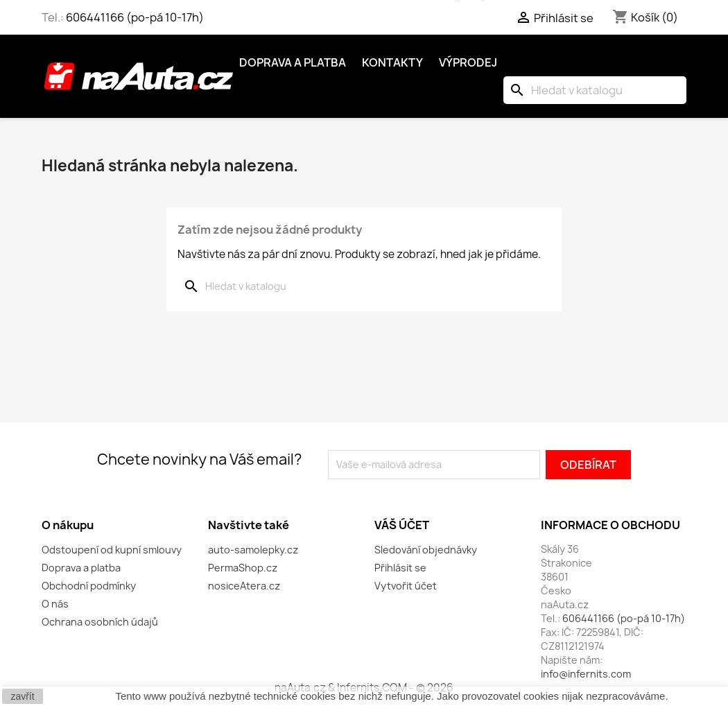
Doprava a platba (293, 62)
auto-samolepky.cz (253, 550)
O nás (55, 604)
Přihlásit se (400, 568)
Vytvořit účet (406, 586)
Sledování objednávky (426, 550)
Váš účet (402, 525)
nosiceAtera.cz (244, 586)
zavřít (22, 696)
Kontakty (392, 62)
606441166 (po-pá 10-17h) (135, 17)
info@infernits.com (586, 674)
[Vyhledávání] (595, 90)
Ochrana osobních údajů (100, 622)
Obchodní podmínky (89, 586)
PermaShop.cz (243, 568)
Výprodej (468, 62)
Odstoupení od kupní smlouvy (112, 550)
